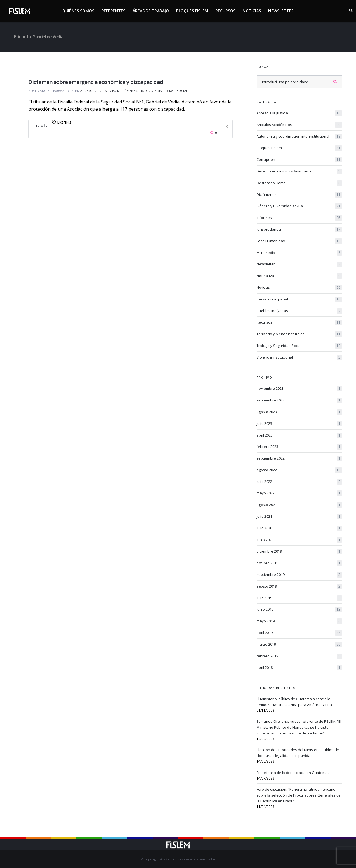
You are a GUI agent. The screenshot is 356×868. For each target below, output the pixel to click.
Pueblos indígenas (299, 311)
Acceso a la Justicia (98, 91)
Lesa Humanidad (299, 241)
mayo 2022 (299, 493)
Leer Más (40, 126)
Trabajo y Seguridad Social (164, 91)
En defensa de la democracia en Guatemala (294, 773)
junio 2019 (299, 610)
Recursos (225, 11)
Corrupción (299, 160)
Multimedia (299, 253)
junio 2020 (299, 540)
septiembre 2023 (299, 400)
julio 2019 (299, 598)
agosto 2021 (299, 505)
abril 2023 (299, 435)
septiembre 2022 (299, 458)
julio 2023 (299, 424)
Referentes (113, 11)
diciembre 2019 (299, 551)
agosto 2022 (299, 470)
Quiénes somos (78, 11)
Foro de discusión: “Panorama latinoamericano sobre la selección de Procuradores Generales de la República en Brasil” (299, 795)
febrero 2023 (299, 447)
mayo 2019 (299, 621)
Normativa (299, 276)
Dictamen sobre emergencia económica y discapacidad (96, 82)
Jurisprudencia (299, 230)
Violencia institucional (299, 357)
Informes (299, 218)
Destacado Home (299, 183)
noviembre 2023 (299, 389)
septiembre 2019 (299, 575)
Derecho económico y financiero (299, 171)
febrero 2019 (299, 656)
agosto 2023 (299, 412)
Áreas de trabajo (151, 11)
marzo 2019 (299, 645)
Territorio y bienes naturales (299, 334)
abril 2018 (299, 668)
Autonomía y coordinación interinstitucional (299, 137)
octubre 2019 (299, 563)
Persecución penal (299, 299)
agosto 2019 (299, 586)
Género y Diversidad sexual (299, 206)
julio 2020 (299, 528)
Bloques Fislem (192, 11)
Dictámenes (127, 91)
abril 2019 (299, 633)
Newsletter (281, 11)
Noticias (252, 11)
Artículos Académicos (299, 125)
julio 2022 (299, 482)
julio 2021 (299, 517)
